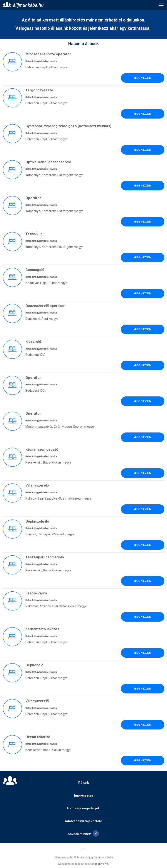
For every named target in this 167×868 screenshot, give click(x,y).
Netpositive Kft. (100, 864)
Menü (161, 5)
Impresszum (84, 795)
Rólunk (84, 783)
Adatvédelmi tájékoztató (83, 821)
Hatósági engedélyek (83, 808)
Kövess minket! (79, 834)
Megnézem (143, 78)
